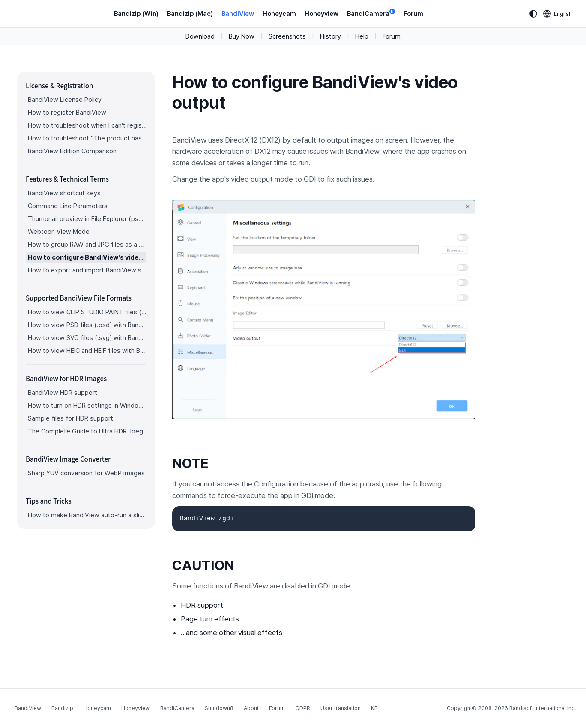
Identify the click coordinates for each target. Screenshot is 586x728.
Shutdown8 (219, 708)
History (330, 36)
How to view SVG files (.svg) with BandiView (87, 338)
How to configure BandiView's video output (87, 257)
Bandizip (62, 708)
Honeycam (279, 14)
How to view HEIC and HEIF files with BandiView (87, 351)
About (251, 708)
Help (362, 36)
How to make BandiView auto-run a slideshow (87, 515)
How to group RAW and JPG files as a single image (87, 245)
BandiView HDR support (63, 393)
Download (200, 36)
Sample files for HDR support (70, 418)
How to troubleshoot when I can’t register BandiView (87, 125)
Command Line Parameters (68, 206)
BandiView (238, 14)
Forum (413, 14)
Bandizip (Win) (136, 14)
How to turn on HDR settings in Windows (87, 406)
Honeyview (321, 14)
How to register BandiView (67, 113)
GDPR (303, 708)
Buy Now (242, 36)
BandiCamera (371, 13)
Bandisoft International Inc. (543, 708)
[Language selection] (558, 14)
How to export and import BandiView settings (87, 270)
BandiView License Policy (65, 100)
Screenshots (287, 36)
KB (374, 708)
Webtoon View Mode (59, 232)
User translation (341, 708)
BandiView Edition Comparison (72, 151)
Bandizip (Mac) (190, 14)
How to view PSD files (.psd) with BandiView (87, 325)
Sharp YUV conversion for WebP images (86, 473)
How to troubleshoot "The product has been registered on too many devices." (87, 138)
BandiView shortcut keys (64, 193)
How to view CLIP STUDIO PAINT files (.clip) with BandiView (87, 312)
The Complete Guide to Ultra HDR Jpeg (85, 431)
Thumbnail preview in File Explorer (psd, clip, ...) (87, 219)
